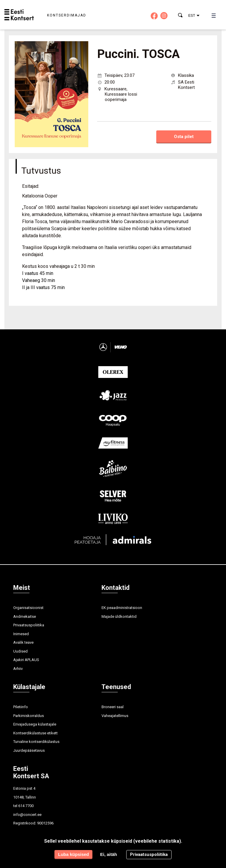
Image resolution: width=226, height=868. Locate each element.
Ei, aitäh (109, 854)
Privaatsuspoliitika (29, 625)
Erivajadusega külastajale (35, 724)
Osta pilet (184, 137)
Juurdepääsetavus (29, 750)
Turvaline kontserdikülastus (36, 742)
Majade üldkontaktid (119, 616)
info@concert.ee (27, 815)
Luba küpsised (73, 854)
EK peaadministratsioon (122, 608)
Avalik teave (23, 642)
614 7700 (26, 806)
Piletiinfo (21, 707)
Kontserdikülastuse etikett (35, 733)
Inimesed (21, 634)
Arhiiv (18, 669)
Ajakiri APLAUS (26, 660)
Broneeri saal (113, 707)
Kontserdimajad (67, 15)
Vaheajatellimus (115, 716)
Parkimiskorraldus (29, 716)
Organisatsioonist (28, 608)
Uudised (20, 651)
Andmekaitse (25, 616)
